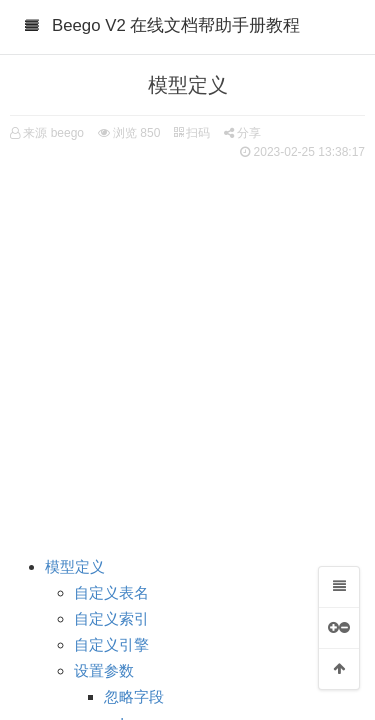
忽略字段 (134, 697)
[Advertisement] (187, 347)
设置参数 (104, 671)
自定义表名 (111, 593)
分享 (242, 133)
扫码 (192, 133)
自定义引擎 (111, 645)
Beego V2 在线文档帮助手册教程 (176, 25)
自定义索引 (111, 619)
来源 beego (53, 133)
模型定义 (75, 567)
